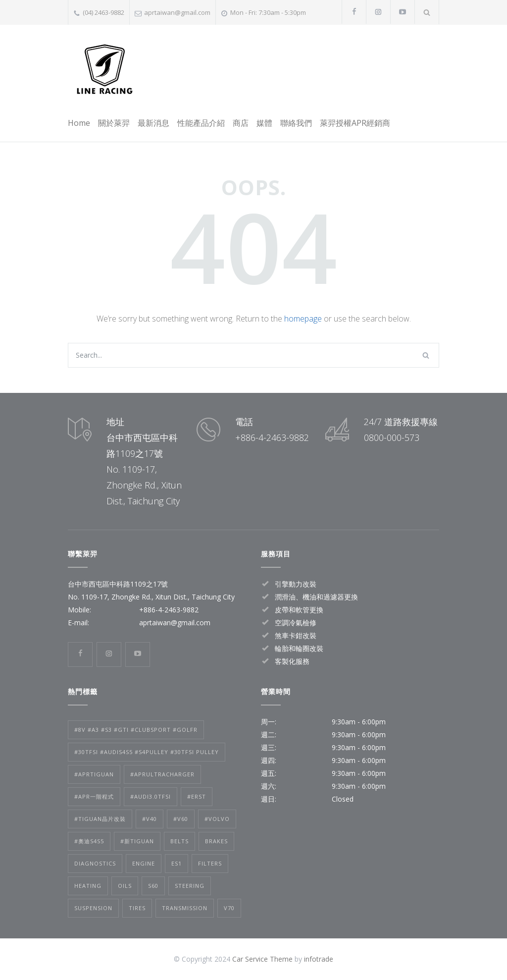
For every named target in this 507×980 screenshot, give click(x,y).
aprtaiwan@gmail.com (177, 12)
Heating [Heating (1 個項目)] (88, 886)
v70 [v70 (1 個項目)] (229, 908)
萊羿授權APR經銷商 (355, 123)
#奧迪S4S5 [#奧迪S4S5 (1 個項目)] (89, 841)
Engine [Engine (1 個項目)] (144, 863)
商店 (241, 123)
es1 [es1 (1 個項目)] (177, 863)
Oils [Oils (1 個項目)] (125, 886)
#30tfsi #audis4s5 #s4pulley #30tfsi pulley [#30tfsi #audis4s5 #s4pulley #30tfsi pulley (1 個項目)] (147, 752)
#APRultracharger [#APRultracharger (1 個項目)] (162, 774)
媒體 (264, 123)
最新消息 (153, 123)
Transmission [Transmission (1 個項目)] (185, 908)
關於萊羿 (114, 123)
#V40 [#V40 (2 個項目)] (150, 819)
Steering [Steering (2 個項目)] (190, 886)
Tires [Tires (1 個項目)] (137, 908)
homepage (303, 319)
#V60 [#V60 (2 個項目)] (181, 819)
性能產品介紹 (201, 123)
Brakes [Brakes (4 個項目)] (216, 841)
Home (79, 123)
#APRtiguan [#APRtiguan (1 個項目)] (94, 774)
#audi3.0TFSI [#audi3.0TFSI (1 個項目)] (151, 796)
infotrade (319, 959)
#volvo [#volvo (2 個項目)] (217, 819)
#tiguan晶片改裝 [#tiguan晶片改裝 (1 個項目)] (100, 819)
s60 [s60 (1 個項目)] (153, 886)
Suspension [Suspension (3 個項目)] (93, 908)
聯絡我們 (296, 123)
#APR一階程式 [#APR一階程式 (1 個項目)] (94, 796)
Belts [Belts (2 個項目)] (179, 841)
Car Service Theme (262, 959)
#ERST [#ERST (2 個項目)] (197, 796)
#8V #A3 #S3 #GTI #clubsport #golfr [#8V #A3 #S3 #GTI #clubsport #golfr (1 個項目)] (136, 730)
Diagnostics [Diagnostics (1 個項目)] (95, 863)
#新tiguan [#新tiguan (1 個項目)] (137, 841)
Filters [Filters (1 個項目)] (210, 863)
